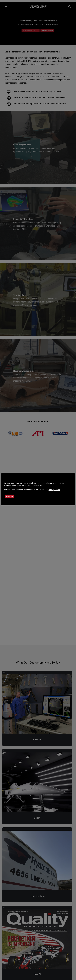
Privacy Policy (54, 490)
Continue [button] (9, 496)
